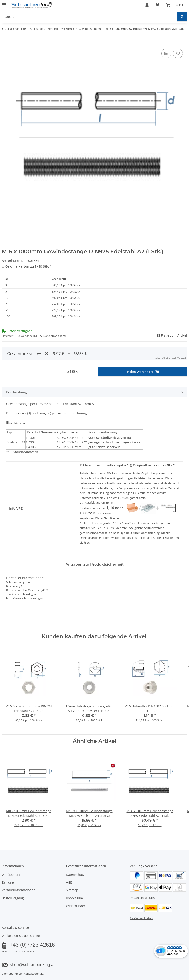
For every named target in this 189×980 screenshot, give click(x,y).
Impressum (74, 898)
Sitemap (72, 890)
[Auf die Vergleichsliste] (166, 53)
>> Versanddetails (142, 918)
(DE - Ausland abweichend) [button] (50, 336)
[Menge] (38, 372)
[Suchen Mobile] (90, 17)
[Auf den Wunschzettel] (178, 53)
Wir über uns (12, 875)
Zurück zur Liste (15, 29)
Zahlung (8, 882)
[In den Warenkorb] (5, 43)
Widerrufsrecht (77, 906)
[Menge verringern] (7, 372)
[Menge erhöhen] (86, 372)
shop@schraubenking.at (32, 965)
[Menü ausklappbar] (4, 3)
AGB (69, 882)
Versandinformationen (19, 890)
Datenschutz (75, 875)
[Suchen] (182, 17)
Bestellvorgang (13, 898)
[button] (147, 5)
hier (87, 543)
